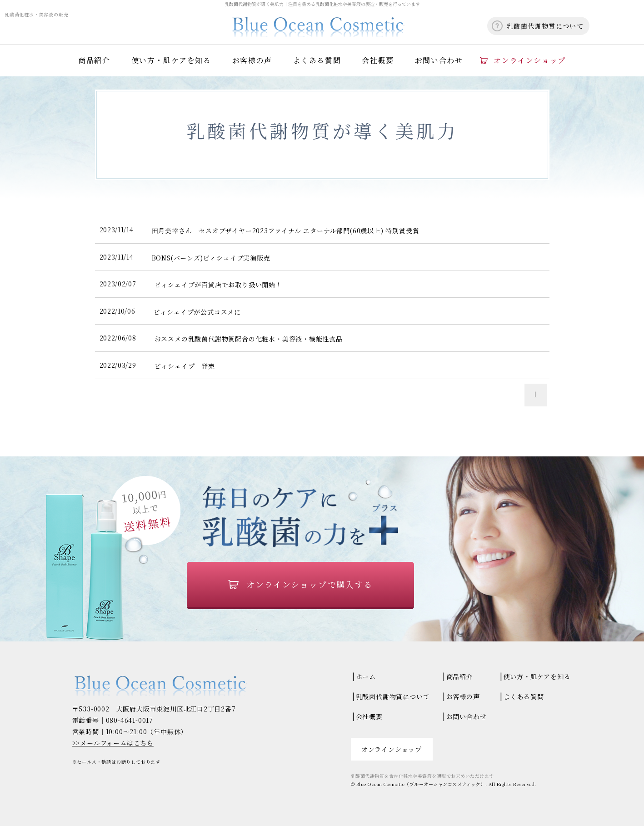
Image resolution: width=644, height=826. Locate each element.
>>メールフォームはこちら (113, 743)
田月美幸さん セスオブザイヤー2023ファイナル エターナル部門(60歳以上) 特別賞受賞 (286, 230)
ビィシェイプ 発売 (185, 366)
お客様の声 (252, 60)
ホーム (366, 676)
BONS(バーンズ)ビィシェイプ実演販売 (211, 258)
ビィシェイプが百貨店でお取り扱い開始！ (218, 285)
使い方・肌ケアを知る (171, 60)
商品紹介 (94, 60)
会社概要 (378, 60)
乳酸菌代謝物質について (545, 26)
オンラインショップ (529, 60)
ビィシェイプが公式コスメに (197, 312)
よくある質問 (317, 60)
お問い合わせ (439, 60)
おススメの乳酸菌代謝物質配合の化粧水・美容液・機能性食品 (249, 339)
